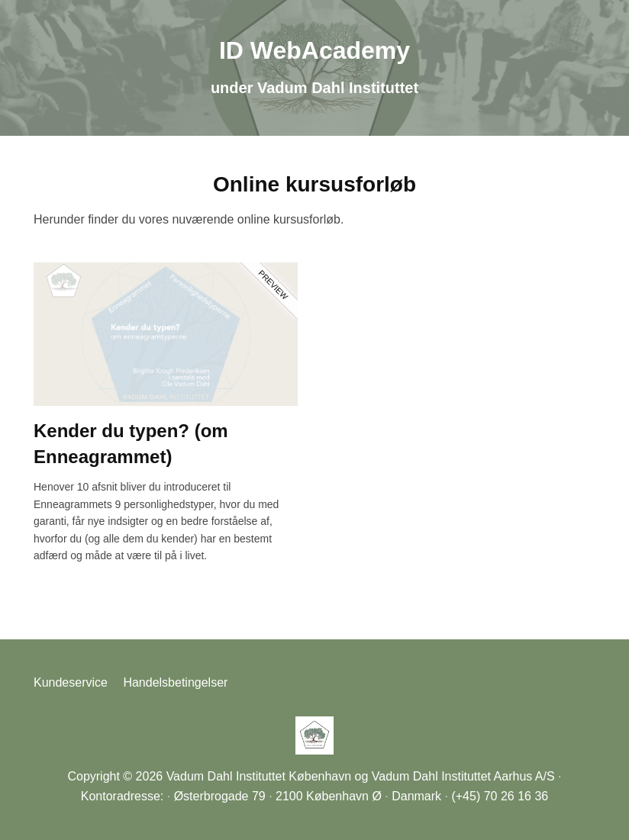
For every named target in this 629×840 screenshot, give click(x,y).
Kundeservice (71, 682)
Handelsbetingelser (175, 682)
